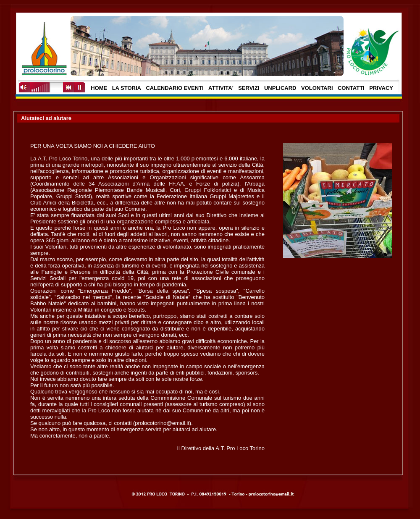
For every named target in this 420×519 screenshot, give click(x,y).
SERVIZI (249, 88)
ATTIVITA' (221, 88)
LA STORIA (127, 88)
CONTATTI (351, 88)
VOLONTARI (317, 88)
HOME (99, 88)
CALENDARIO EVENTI (175, 88)
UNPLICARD (280, 88)
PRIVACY (381, 88)
